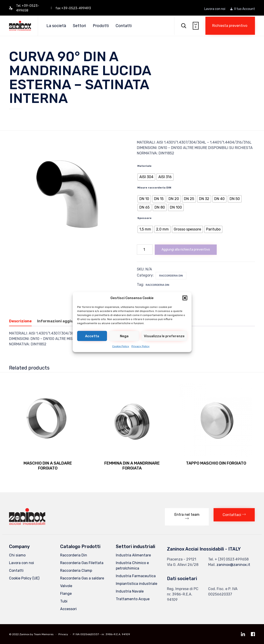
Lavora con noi (215, 9)
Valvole (66, 586)
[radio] (146, 177)
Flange (66, 594)
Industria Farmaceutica (136, 576)
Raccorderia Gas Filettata (82, 563)
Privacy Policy (140, 346)
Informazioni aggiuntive (60, 321)
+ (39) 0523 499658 (232, 559)
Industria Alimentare (133, 555)
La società (56, 26)
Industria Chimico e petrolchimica (132, 566)
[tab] (23, 321)
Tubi (64, 601)
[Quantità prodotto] (145, 250)
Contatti (124, 26)
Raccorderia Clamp (76, 571)
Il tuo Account (245, 9)
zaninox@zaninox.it (233, 565)
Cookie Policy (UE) (24, 578)
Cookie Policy (121, 346)
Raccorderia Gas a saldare (82, 578)
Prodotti (101, 26)
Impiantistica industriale (137, 584)
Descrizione (20, 321)
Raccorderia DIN (157, 285)
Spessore (144, 218)
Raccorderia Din (171, 276)
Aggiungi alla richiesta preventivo (186, 250)
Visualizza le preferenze (164, 336)
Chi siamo (17, 555)
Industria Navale (130, 591)
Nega (124, 336)
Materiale (144, 166)
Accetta (92, 336)
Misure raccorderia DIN (154, 188)
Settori (79, 26)
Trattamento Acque (133, 599)
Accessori (68, 609)
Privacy (63, 634)
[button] (185, 298)
